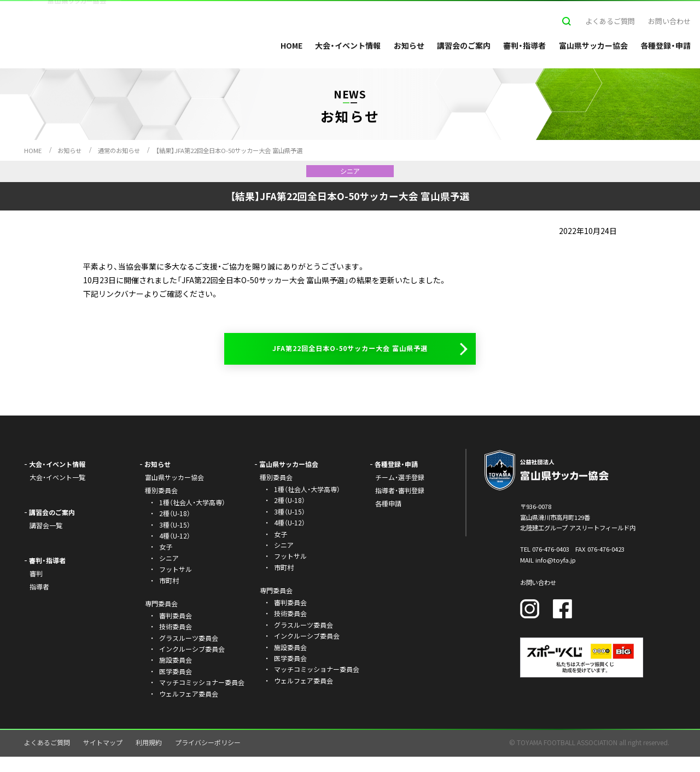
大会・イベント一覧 (57, 493)
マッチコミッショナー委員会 (202, 698)
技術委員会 (176, 642)
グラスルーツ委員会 (189, 653)
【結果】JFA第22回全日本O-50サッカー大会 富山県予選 (229, 150)
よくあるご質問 (610, 21)
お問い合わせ (669, 21)
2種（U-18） (175, 529)
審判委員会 (176, 631)
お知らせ (409, 45)
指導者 (39, 602)
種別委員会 (276, 493)
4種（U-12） (175, 551)
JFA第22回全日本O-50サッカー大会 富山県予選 (348, 356)
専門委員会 (276, 606)
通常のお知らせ (119, 150)
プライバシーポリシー (208, 758)
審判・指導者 (524, 45)
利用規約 (149, 758)
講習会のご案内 (464, 45)
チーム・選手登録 (400, 493)
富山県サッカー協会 (593, 45)
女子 (166, 562)
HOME (291, 45)
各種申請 (388, 519)
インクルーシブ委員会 (192, 664)
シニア (169, 573)
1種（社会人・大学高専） (192, 517)
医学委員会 (176, 686)
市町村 (169, 596)
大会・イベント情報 (348, 45)
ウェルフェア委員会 (189, 709)
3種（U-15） (175, 540)
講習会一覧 (46, 541)
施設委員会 (176, 675)
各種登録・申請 (666, 45)
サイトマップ (103, 758)
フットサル (176, 585)
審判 (36, 589)
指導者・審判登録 (400, 506)
